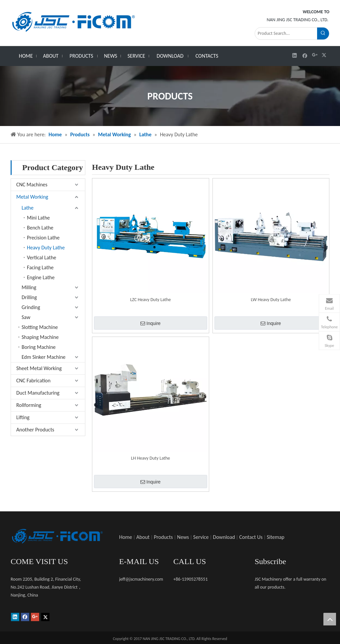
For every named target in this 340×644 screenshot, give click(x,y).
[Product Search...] (286, 33)
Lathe (28, 208)
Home (126, 537)
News (183, 537)
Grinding (31, 307)
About (143, 537)
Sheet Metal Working (39, 368)
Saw (26, 317)
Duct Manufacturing (38, 393)
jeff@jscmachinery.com (141, 579)
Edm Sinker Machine (43, 357)
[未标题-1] (57, 536)
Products (163, 537)
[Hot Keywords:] (323, 33)
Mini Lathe (38, 218)
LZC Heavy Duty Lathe (151, 300)
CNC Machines (32, 185)
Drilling (29, 297)
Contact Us (251, 537)
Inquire (151, 323)
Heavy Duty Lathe (46, 248)
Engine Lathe (41, 277)
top (330, 619)
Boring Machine (39, 347)
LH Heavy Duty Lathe (151, 458)
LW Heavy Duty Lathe (271, 300)
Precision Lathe (43, 238)
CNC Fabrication (33, 381)
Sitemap (276, 537)
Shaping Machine (40, 337)
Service (201, 537)
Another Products (35, 430)
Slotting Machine (40, 327)
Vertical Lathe (42, 258)
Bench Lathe (40, 228)
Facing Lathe (40, 267)
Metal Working (32, 197)
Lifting (23, 417)
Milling (29, 287)
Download (224, 537)
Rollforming (29, 405)
